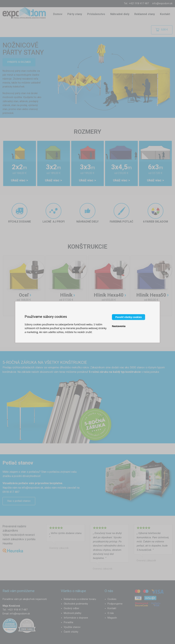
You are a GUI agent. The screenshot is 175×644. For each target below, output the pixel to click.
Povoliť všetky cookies (129, 317)
